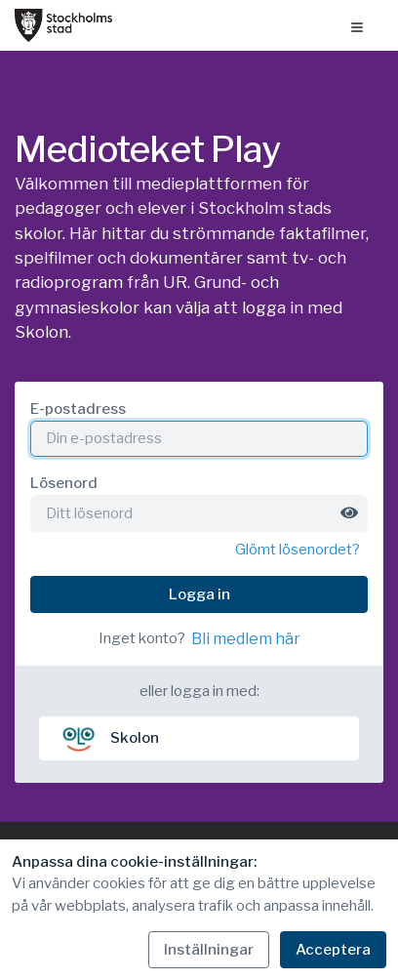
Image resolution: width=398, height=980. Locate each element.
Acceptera (333, 950)
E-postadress (78, 409)
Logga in (199, 594)
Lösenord (64, 483)
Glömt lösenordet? (298, 550)
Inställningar (209, 950)
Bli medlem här (246, 639)
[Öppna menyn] (357, 26)
